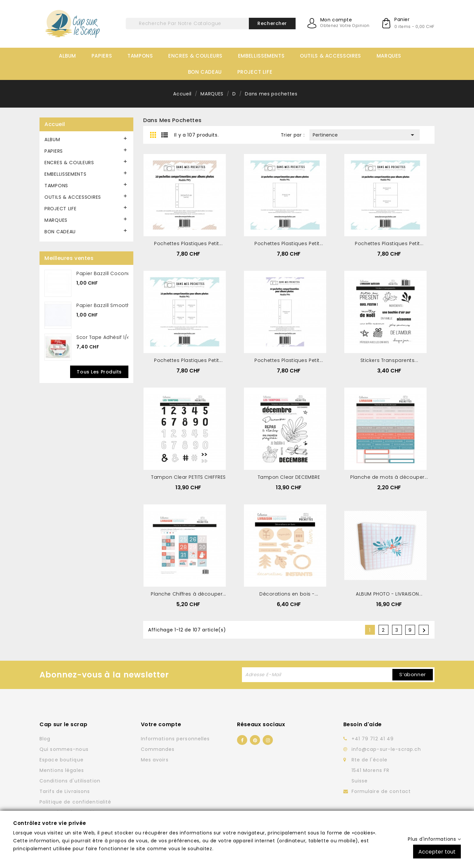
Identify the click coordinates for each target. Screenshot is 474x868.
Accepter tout (437, 851)
